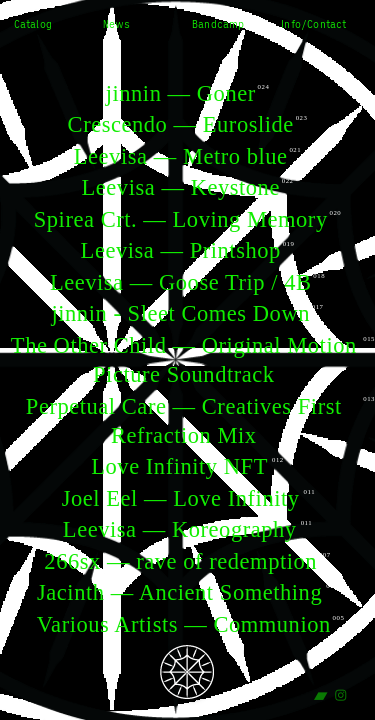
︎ (321, 696)
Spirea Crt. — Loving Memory (181, 219)
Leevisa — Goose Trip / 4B (181, 282)
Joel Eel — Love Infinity (181, 498)
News (117, 24)
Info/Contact (313, 24)
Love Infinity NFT (179, 466)
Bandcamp (218, 24)
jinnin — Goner (181, 93)
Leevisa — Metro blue (181, 156)
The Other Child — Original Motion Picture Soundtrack (184, 360)
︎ (341, 696)
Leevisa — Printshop (181, 250)
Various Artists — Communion (184, 624)
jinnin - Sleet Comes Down (180, 313)
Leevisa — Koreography (180, 529)
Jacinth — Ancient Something (179, 592)
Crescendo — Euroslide (181, 124)
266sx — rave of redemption (180, 561)
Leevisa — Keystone (181, 187)
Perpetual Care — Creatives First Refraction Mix (184, 421)
